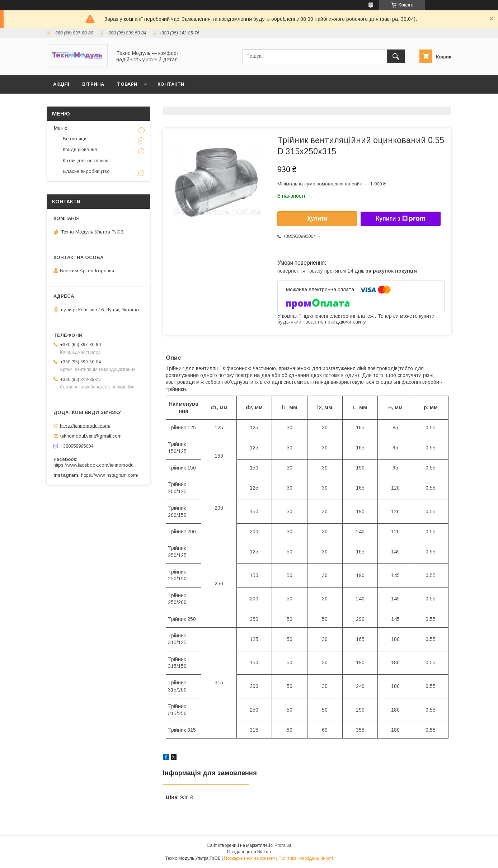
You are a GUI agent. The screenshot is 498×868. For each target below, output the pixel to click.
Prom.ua (283, 845)
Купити (318, 219)
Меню (61, 128)
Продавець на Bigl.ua (249, 852)
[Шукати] (396, 56)
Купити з (400, 219)
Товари (127, 84)
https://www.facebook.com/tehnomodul (94, 465)
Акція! (61, 84)
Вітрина (93, 84)
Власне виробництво (86, 171)
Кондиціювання (80, 149)
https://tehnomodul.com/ (85, 426)
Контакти (171, 84)
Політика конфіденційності (306, 858)
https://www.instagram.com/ (110, 475)
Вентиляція (75, 139)
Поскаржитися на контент (250, 858)
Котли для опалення (86, 161)
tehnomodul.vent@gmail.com (91, 436)
